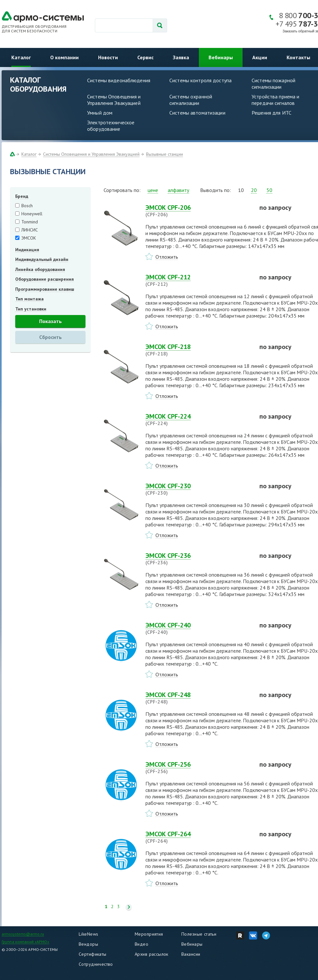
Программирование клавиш (45, 289)
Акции (260, 57)
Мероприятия (149, 934)
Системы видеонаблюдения (119, 80)
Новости (108, 57)
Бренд (22, 196)
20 (254, 190)
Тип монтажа (29, 299)
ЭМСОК (29, 238)
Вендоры (88, 944)
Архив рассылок (152, 954)
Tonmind (30, 222)
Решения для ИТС (272, 113)
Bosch (27, 206)
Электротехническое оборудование (111, 126)
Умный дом (100, 113)
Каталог (21, 57)
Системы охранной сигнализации (191, 100)
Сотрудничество (96, 964)
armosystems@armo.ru (23, 934)
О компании (64, 57)
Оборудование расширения (45, 279)
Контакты (298, 57)
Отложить (167, 257)
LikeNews (88, 934)
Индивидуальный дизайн (42, 259)
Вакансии (191, 954)
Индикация (27, 250)
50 (269, 190)
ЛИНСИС (30, 230)
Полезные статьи (199, 934)
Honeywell (32, 214)
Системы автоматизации (197, 113)
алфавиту (178, 190)
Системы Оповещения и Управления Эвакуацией (114, 100)
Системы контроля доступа (200, 80)
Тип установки (31, 309)
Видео (142, 944)
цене (153, 190)
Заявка (181, 57)
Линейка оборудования (40, 269)
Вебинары (221, 57)
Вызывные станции (165, 154)
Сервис (145, 57)
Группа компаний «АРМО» (25, 942)
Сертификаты (93, 954)
